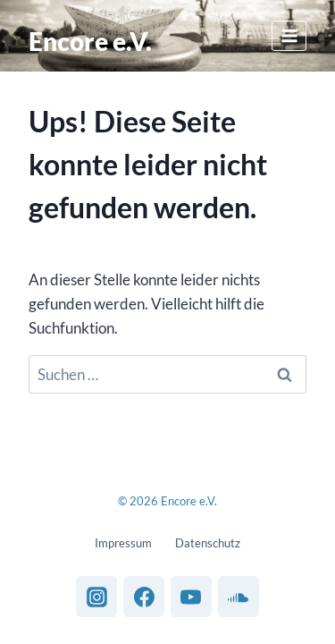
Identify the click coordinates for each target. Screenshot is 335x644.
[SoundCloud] (239, 597)
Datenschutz (208, 543)
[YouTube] (191, 597)
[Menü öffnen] (289, 35)
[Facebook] (144, 597)
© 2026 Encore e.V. (167, 501)
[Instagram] (96, 597)
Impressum (123, 543)
